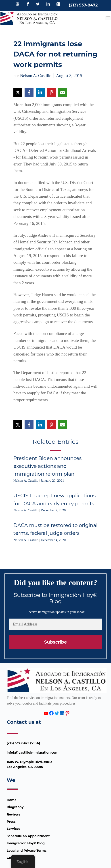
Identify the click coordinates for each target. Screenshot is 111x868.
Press (11, 822)
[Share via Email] (63, 92)
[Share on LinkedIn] (40, 92)
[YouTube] (18, 4)
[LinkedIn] (48, 4)
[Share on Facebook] (29, 92)
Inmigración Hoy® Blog (26, 843)
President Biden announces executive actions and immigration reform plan (47, 466)
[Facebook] (28, 4)
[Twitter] (38, 4)
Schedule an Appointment (28, 836)
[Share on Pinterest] (51, 92)
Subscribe (55, 642)
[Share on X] (18, 92)
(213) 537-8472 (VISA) (23, 743)
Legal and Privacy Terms (27, 851)
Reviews (14, 814)
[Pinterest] (58, 4)
